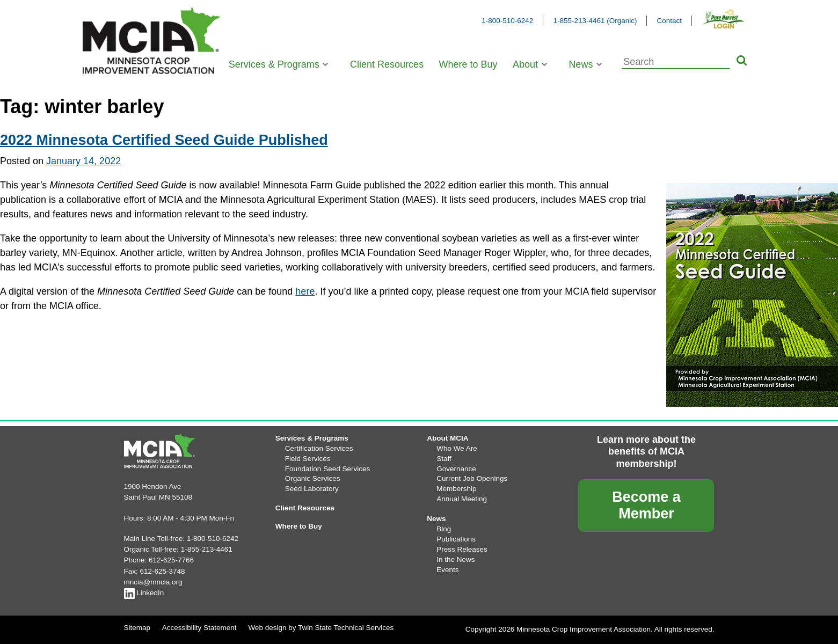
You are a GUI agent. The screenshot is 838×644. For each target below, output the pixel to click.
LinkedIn (144, 593)
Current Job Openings (472, 478)
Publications (456, 539)
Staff (444, 459)
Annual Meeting (462, 499)
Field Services (308, 459)
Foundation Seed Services (327, 469)
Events (447, 570)
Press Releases (462, 549)
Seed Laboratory (312, 489)
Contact (669, 21)
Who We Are (457, 448)
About (525, 64)
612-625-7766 (171, 560)
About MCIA (447, 438)
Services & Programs (274, 64)
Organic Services (313, 478)
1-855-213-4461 (207, 549)
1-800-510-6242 (507, 21)
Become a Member (646, 505)
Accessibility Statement (199, 628)
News (581, 64)
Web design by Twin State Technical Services (321, 628)
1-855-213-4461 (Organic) (595, 21)
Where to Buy (468, 64)
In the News (456, 559)
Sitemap (137, 628)
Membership (456, 489)
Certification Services (319, 448)
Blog (444, 529)
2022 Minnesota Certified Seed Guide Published (164, 140)
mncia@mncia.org (153, 582)
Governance (456, 469)
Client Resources (387, 64)
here (305, 291)
